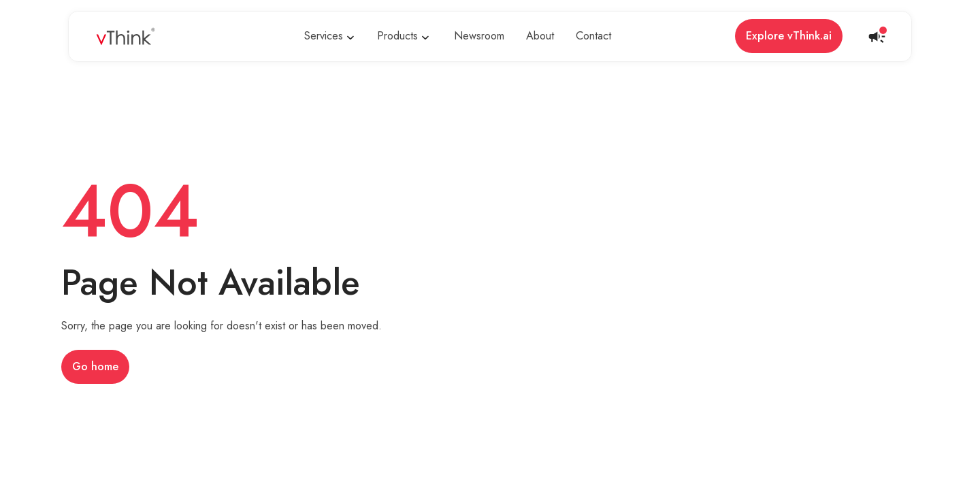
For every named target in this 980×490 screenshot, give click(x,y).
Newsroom (479, 36)
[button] (331, 36)
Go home (95, 366)
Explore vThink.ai (789, 36)
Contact (593, 36)
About (540, 36)
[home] (126, 36)
